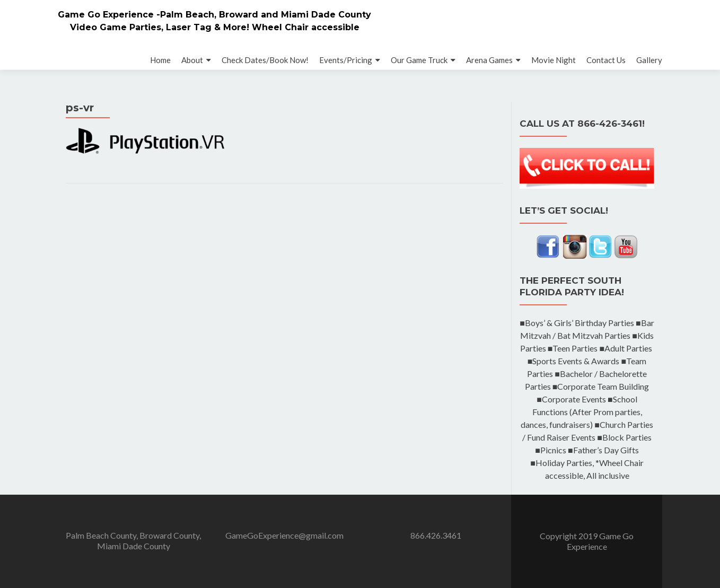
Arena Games (489, 60)
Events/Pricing (346, 60)
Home (160, 60)
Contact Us (606, 60)
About (192, 60)
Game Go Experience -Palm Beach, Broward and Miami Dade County (214, 15)
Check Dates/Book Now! (265, 60)
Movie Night (554, 60)
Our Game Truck (419, 60)
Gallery (649, 60)
